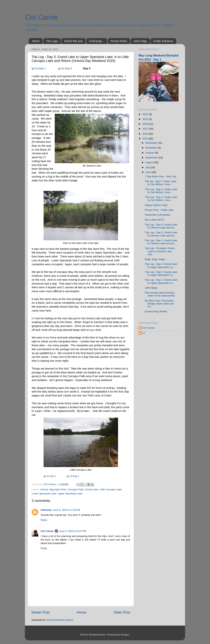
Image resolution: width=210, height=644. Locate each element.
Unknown (46, 510)
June (148, 172)
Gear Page (140, 41)
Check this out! (73, 41)
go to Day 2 (65, 68)
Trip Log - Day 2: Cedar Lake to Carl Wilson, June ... (161, 191)
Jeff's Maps (151, 288)
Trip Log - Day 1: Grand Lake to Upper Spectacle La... (161, 281)
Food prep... (97, 41)
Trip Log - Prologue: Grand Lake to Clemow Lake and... (160, 251)
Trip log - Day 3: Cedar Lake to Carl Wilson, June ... (161, 183)
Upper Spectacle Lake (70, 494)
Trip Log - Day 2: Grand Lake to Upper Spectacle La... (161, 273)
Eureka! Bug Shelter (156, 311)
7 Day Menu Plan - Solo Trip (161, 176)
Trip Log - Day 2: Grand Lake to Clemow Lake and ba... (161, 234)
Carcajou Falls (76, 489)
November (152, 148)
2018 (146, 124)
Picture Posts (119, 41)
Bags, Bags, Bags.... (156, 259)
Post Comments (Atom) (60, 620)
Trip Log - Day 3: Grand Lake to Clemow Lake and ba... (161, 226)
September (152, 158)
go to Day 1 (39, 68)
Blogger (125, 635)
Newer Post (41, 612)
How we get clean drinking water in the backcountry (160, 294)
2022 (146, 114)
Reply (44, 520)
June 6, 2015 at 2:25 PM (67, 510)
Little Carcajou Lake (111, 489)
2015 (146, 139)
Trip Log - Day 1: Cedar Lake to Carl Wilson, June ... (161, 199)
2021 (146, 119)
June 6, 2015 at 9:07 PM (73, 531)
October (150, 153)
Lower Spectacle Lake (44, 494)
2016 (146, 134)
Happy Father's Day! (156, 205)
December (152, 143)
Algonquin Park (58, 489)
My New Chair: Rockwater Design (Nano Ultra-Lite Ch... (159, 304)
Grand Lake (92, 489)
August (150, 162)
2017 (146, 129)
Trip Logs (52, 41)
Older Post (122, 612)
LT (144, 333)
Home (36, 41)
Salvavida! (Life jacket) (157, 215)
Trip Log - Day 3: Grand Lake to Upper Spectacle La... (161, 265)
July (148, 167)
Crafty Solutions (163, 41)
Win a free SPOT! (155, 220)
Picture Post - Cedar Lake (159, 210)
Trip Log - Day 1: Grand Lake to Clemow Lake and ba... (161, 242)
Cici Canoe (41, 17)
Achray (44, 489)
